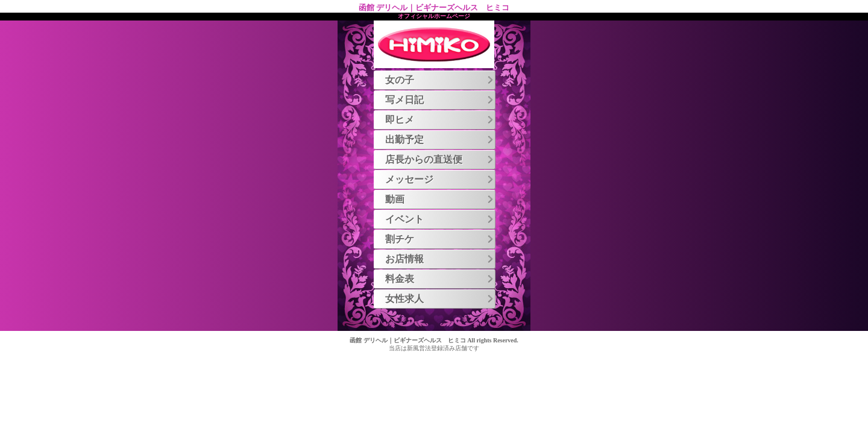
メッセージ (440, 179)
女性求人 (440, 299)
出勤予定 (440, 140)
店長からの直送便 (440, 159)
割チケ (440, 239)
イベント (440, 219)
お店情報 (440, 259)
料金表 (440, 279)
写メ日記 (440, 100)
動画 (440, 199)
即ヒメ (440, 120)
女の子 (440, 80)
